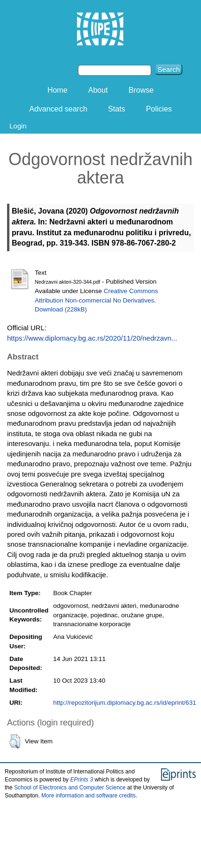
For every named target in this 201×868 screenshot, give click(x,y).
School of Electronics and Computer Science (70, 788)
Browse (141, 90)
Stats (116, 109)
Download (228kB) (61, 309)
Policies (159, 109)
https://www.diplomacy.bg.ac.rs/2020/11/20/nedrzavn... (92, 338)
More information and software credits (89, 796)
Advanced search (58, 109)
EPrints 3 (81, 780)
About (98, 90)
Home (58, 90)
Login (18, 126)
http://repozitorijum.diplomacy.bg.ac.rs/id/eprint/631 (124, 703)
